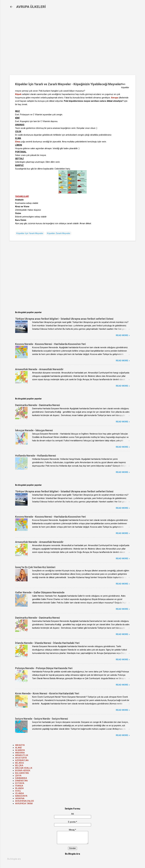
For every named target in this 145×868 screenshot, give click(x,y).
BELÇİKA (19, 765)
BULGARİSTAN (22, 773)
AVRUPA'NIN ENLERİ (24, 801)
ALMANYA (20, 750)
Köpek (18, 94)
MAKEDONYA (21, 796)
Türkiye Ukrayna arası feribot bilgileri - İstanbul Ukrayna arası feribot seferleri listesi (64, 319)
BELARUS (20, 763)
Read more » (123, 335)
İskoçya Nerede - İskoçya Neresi (34, 430)
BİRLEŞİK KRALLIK (24, 768)
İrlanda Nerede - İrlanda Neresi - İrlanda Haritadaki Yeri (47, 643)
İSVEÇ (18, 791)
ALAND (18, 748)
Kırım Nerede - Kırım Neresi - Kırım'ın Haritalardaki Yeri (47, 693)
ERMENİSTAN (21, 781)
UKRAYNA (20, 798)
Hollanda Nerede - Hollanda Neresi (36, 456)
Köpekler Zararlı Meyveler (59, 233)
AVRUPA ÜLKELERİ (31, 7)
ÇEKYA (18, 776)
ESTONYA (20, 783)
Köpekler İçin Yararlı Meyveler (30, 233)
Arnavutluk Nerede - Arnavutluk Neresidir (39, 369)
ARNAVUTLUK (22, 755)
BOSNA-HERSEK (23, 771)
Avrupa (115, 98)
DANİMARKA (21, 778)
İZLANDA (19, 793)
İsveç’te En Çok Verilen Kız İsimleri (35, 567)
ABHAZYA (20, 745)
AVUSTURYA (21, 758)
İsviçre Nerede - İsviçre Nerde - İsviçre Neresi (42, 719)
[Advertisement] (56, 44)
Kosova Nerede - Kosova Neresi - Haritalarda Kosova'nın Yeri (50, 344)
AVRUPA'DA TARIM (24, 804)
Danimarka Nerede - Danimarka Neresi (38, 405)
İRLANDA (19, 788)
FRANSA (19, 786)
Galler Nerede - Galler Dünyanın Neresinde (40, 592)
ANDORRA (20, 753)
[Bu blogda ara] (72, 859)
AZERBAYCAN (22, 760)
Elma (18, 142)
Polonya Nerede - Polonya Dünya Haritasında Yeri (44, 668)
